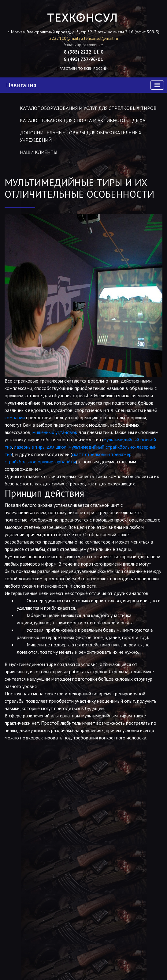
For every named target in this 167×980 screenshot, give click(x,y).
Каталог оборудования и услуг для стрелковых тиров (88, 108)
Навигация (21, 85)
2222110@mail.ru (67, 38)
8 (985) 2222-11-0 (84, 52)
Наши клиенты (39, 152)
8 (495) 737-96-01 (83, 59)
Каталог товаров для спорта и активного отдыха (83, 120)
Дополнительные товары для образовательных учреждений (81, 136)
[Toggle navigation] (157, 85)
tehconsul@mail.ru (101, 38)
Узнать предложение (83, 45)
